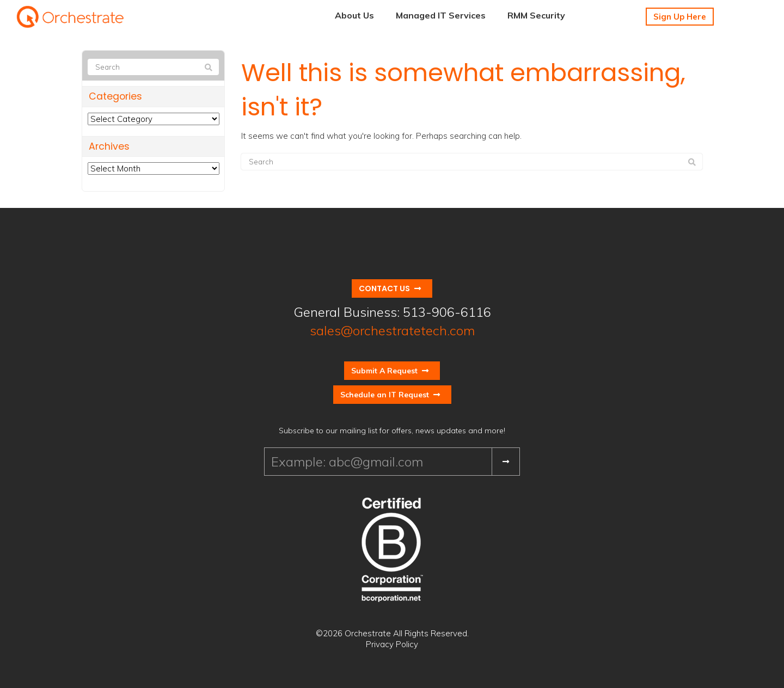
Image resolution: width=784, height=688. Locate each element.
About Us (354, 15)
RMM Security (536, 15)
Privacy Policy (392, 644)
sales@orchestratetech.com (392, 330)
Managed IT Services (441, 15)
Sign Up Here (680, 17)
